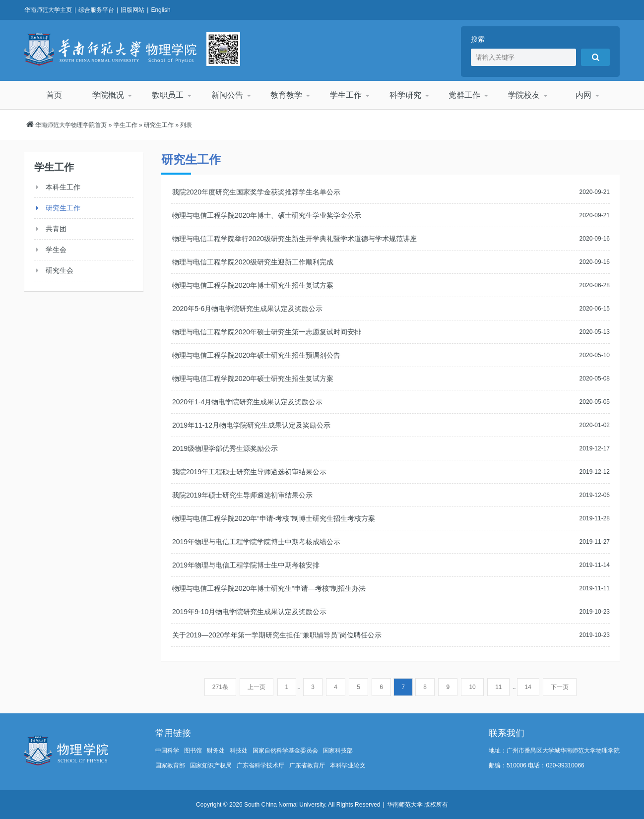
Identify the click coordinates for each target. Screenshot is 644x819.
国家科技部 (338, 751)
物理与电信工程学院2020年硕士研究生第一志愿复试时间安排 (267, 332)
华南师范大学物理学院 (110, 49)
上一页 (257, 687)
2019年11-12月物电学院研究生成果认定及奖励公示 (251, 425)
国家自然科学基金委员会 (285, 751)
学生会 (56, 250)
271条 (220, 687)
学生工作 (346, 95)
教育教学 (286, 95)
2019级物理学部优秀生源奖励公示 (225, 448)
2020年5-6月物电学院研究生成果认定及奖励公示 (247, 309)
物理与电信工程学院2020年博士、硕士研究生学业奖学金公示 (267, 215)
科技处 (239, 751)
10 (472, 687)
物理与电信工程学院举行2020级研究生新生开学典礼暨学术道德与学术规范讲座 (294, 239)
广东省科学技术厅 (260, 765)
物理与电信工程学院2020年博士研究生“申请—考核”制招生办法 (269, 588)
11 (498, 687)
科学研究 (405, 95)
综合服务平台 (96, 10)
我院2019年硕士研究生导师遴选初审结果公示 (242, 495)
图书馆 (193, 751)
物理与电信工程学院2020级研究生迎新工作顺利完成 (253, 262)
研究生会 (60, 270)
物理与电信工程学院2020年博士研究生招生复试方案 (253, 285)
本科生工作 (63, 187)
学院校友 (524, 95)
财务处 (216, 751)
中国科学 (167, 751)
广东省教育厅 (307, 765)
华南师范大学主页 (48, 10)
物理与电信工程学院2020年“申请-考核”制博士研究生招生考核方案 (274, 518)
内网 (583, 95)
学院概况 (108, 95)
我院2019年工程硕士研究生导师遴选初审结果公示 (249, 472)
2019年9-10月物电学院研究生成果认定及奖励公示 (249, 612)
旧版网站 (132, 10)
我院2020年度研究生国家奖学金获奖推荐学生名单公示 (256, 192)
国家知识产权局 (211, 765)
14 (528, 687)
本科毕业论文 (348, 765)
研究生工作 (159, 125)
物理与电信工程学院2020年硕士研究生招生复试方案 (253, 378)
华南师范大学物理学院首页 (71, 125)
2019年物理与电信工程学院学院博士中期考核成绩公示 (256, 542)
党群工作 (464, 95)
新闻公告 (227, 95)
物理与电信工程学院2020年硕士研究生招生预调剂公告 (256, 355)
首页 (54, 95)
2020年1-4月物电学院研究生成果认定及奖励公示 (247, 402)
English (161, 10)
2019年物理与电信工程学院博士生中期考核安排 (246, 565)
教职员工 (168, 95)
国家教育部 (170, 765)
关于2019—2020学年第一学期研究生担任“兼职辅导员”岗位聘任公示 (277, 635)
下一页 (560, 687)
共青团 (56, 229)
